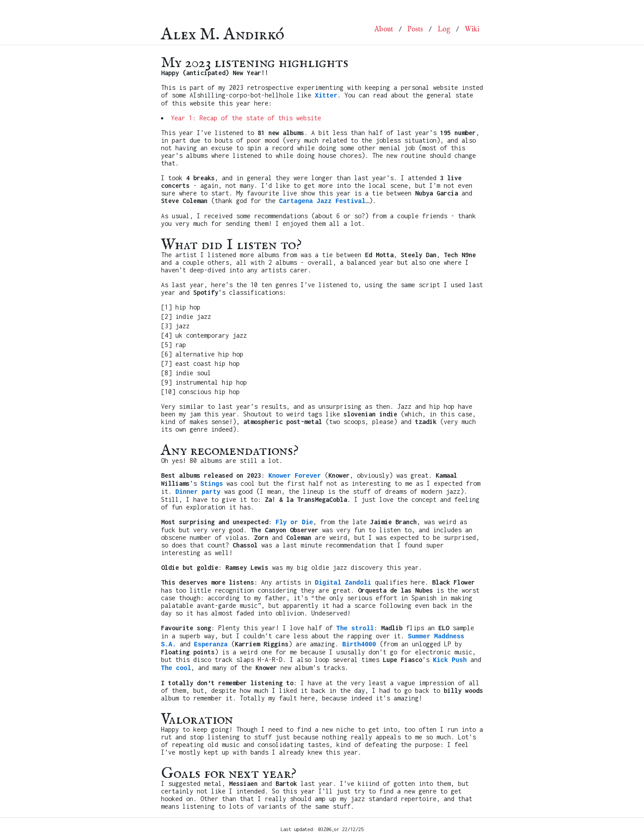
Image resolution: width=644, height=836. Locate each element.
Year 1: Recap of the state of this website (246, 118)
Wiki (472, 30)
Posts (415, 30)
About (384, 30)
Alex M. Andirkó (223, 29)
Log (444, 30)
